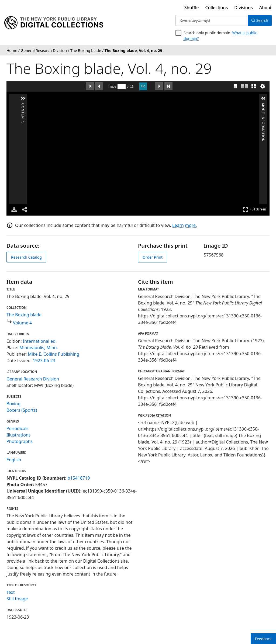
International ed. (40, 341)
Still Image (17, 599)
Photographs (20, 441)
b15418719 (79, 478)
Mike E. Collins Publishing (54, 354)
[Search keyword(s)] (211, 20)
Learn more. (184, 225)
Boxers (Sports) (22, 410)
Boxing (13, 404)
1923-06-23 (44, 361)
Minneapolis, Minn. (39, 348)
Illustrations (18, 435)
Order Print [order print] (153, 257)
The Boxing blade (24, 315)
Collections (217, 8)
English (14, 460)
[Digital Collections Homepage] (54, 23)
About (265, 8)
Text (11, 592)
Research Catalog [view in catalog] (26, 257)
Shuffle (192, 8)
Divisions (243, 8)
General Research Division (33, 379)
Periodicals (18, 428)
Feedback (263, 639)
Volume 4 (22, 323)
